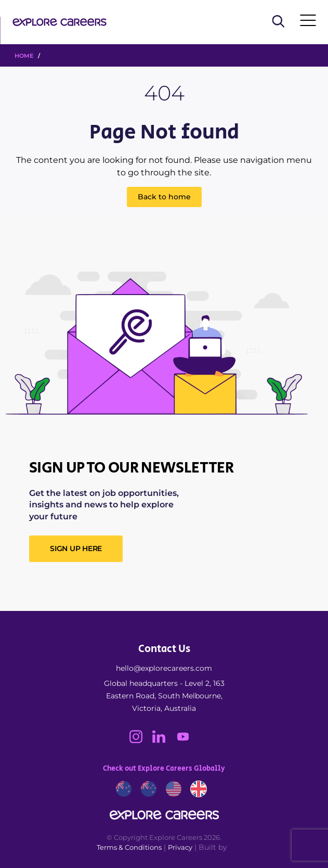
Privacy (180, 847)
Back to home (164, 197)
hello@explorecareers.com (164, 668)
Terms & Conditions (129, 847)
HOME (24, 56)
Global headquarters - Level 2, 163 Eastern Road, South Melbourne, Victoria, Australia (164, 696)
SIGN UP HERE (76, 548)
